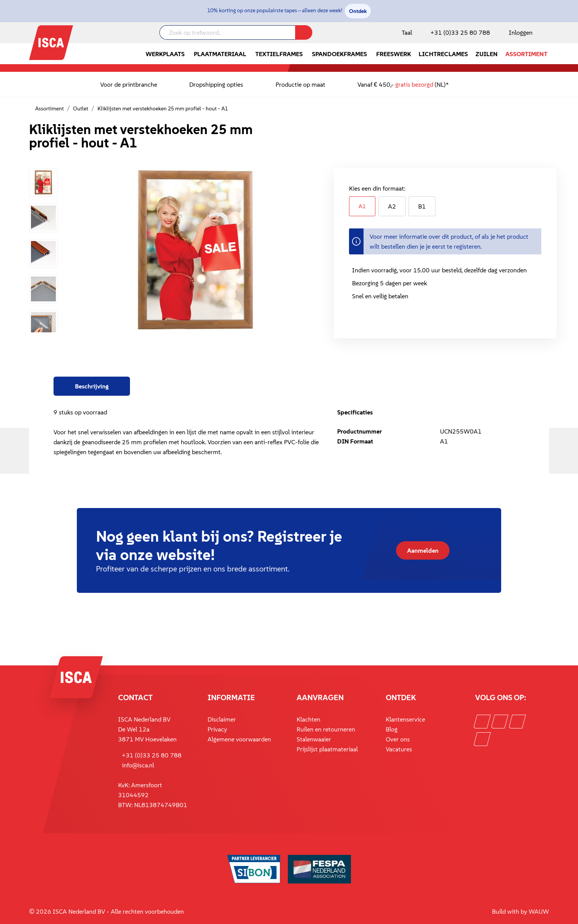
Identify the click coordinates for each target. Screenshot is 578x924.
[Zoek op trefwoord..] (227, 32)
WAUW (539, 911)
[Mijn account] (519, 32)
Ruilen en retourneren (326, 729)
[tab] (92, 386)
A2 (392, 206)
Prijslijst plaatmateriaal (327, 749)
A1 (362, 206)
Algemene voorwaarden (239, 739)
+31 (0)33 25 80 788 (460, 32)
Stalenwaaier (314, 739)
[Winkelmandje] (549, 33)
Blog (392, 729)
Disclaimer (222, 719)
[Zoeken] (304, 32)
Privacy (217, 729)
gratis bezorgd (414, 84)
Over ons (398, 739)
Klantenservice (405, 719)
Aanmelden (423, 550)
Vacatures (399, 749)
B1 (422, 206)
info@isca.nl (138, 765)
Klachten (308, 719)
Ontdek (358, 11)
